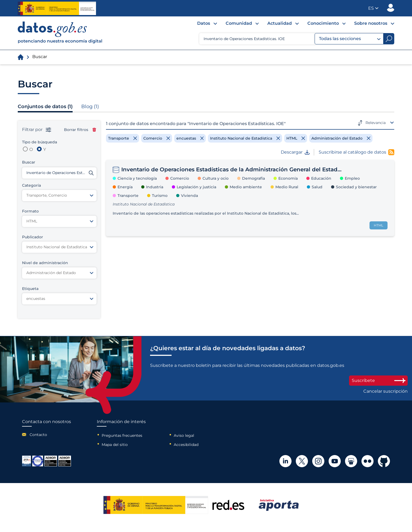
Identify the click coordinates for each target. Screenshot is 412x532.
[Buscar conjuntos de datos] (59, 173)
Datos (204, 23)
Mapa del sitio (115, 445)
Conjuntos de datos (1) (45, 107)
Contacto (38, 435)
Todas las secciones (350, 39)
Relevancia (376, 123)
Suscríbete (378, 380)
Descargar (295, 152)
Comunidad (239, 23)
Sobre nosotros (371, 23)
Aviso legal (184, 435)
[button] (373, 8)
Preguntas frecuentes (122, 435)
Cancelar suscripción (386, 391)
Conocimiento (323, 23)
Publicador (391, 8)
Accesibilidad (186, 445)
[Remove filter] (122, 138)
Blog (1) (90, 107)
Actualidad (280, 23)
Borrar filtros (80, 130)
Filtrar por (37, 130)
